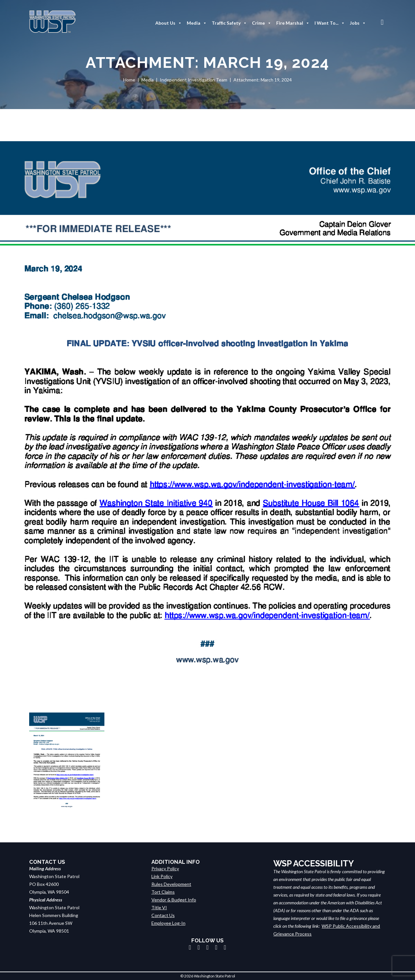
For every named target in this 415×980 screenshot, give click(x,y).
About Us (169, 23)
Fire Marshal (293, 23)
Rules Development (171, 884)
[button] (382, 22)
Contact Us (163, 915)
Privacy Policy (165, 868)
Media (197, 23)
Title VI (159, 907)
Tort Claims (163, 892)
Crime (262, 23)
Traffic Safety (229, 23)
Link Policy (162, 876)
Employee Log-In (168, 923)
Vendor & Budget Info (174, 900)
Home (129, 80)
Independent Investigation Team (194, 80)
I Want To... (330, 23)
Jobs (358, 23)
